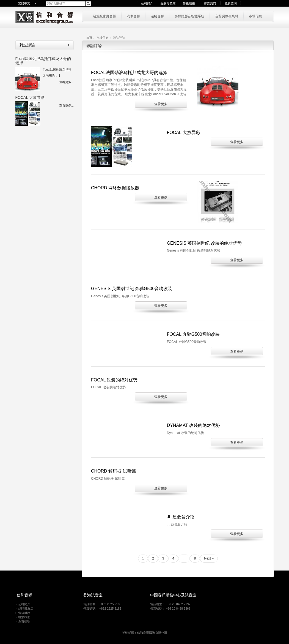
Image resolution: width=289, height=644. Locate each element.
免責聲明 (231, 3)
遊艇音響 (157, 16)
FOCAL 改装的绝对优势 (114, 380)
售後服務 (189, 3)
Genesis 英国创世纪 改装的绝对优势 (204, 243)
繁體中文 (24, 3)
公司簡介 (147, 3)
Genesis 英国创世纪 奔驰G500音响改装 (132, 289)
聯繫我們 (210, 3)
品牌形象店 (168, 3)
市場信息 (255, 16)
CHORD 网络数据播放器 (115, 188)
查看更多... (66, 82)
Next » (209, 558)
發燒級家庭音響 (104, 16)
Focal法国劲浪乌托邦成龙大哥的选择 (43, 61)
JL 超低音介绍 (181, 517)
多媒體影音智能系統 (189, 16)
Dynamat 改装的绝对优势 (193, 425)
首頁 (89, 38)
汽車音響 (133, 16)
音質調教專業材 (227, 16)
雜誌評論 (45, 45)
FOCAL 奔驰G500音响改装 (193, 334)
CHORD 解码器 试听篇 (114, 471)
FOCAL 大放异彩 (30, 97)
